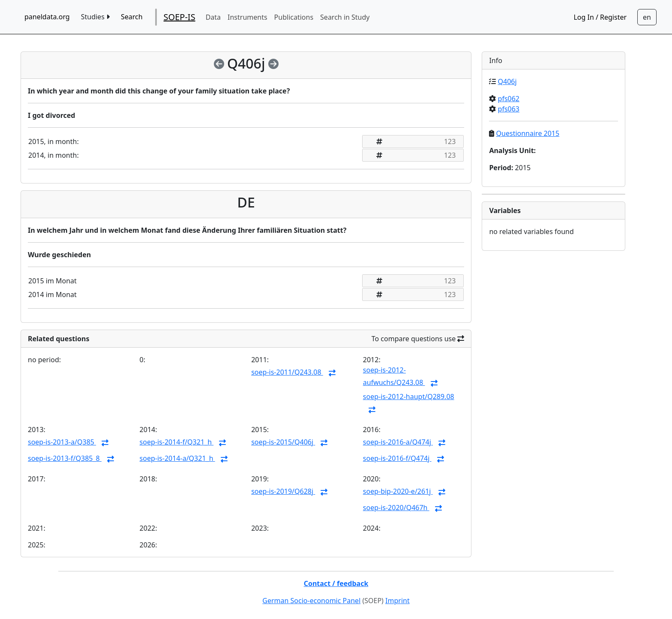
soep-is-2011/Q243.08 (287, 372)
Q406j (507, 81)
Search (132, 17)
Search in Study (345, 17)
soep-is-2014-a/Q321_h (177, 458)
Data (213, 17)
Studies (95, 17)
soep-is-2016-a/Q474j (398, 442)
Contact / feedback (336, 583)
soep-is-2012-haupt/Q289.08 (409, 397)
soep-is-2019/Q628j (283, 491)
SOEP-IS (180, 17)
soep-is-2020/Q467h (396, 508)
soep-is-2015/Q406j (283, 442)
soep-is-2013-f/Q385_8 (65, 458)
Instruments (247, 17)
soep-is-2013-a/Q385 (62, 442)
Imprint (397, 601)
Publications (294, 17)
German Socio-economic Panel (311, 601)
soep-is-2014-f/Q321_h (177, 442)
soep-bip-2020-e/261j (398, 491)
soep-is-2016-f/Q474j (397, 458)
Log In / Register (600, 17)
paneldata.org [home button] (47, 17)
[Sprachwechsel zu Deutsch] (647, 17)
